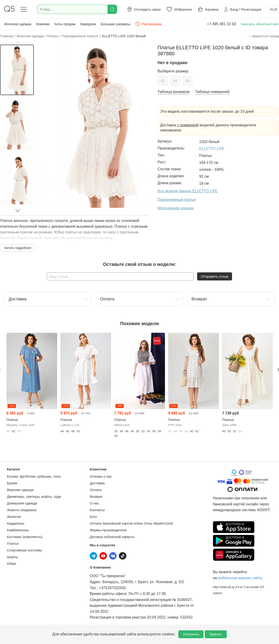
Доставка (97, 483)
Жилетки (14, 517)
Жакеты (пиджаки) (22, 510)
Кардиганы (16, 523)
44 (175, 81)
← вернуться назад (263, 36)
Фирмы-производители (108, 530)
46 (188, 81)
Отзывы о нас (101, 476)
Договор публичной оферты (112, 537)
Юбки (11, 564)
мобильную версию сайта (240, 578)
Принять (216, 634)
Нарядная (88, 24)
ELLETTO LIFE (212, 149)
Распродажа (148, 24)
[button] (18, 42)
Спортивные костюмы (25, 550)
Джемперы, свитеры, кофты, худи (34, 496)
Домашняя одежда (22, 503)
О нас (94, 503)
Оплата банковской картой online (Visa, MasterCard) (131, 523)
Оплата (96, 490)
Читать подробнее (18, 248)
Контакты (97, 510)
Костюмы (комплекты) (25, 537)
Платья (13, 543)
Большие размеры (116, 24)
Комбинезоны (18, 530)
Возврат (96, 496)
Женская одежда (18, 24)
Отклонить (191, 634)
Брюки (12, 483)
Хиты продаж (65, 24)
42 (163, 81)
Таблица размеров (174, 92)
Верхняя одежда (20, 490)
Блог (93, 517)
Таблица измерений (212, 92)
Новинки (43, 24)
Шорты (12, 557)
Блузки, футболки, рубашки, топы (34, 476)
